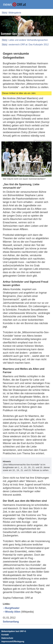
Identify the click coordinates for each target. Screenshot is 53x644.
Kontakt (5, 635)
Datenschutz (7, 638)
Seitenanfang (11, 622)
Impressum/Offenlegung (13, 641)
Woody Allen (13, 612)
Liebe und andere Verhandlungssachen (28, 40)
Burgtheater (12, 608)
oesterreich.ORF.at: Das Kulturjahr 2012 (29, 45)
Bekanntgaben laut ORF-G (14, 631)
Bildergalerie (15, 13)
